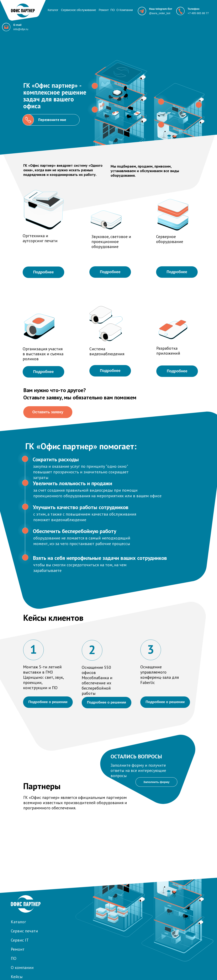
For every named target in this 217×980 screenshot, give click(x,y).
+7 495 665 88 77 (198, 13)
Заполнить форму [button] (156, 782)
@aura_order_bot (160, 13)
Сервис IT (20, 940)
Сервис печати (24, 931)
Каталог (53, 10)
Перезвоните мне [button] (52, 120)
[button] (161, 102)
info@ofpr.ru (21, 29)
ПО (113, 10)
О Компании (125, 10)
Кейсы (17, 977)
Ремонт (104, 10)
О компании (22, 968)
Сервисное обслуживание (78, 10)
